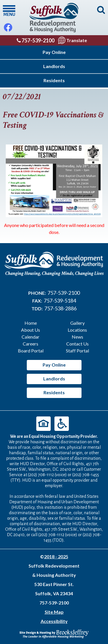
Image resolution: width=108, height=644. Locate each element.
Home (31, 323)
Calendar (31, 337)
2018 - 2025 (56, 556)
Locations (77, 330)
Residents (54, 80)
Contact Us (77, 344)
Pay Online (54, 52)
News (77, 337)
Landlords (54, 66)
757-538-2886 (60, 308)
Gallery (77, 323)
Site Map (54, 612)
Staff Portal (77, 351)
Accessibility (54, 621)
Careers (31, 344)
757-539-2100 (36, 40)
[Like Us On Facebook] (8, 26)
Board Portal (31, 351)
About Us (31, 330)
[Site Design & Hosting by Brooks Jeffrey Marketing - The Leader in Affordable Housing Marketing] (54, 633)
